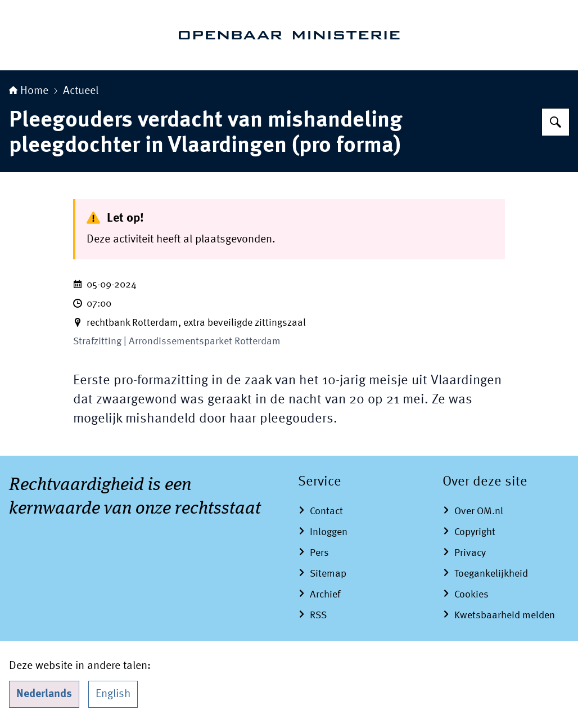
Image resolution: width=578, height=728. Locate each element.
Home (29, 91)
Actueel (81, 91)
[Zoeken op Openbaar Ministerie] (556, 122)
